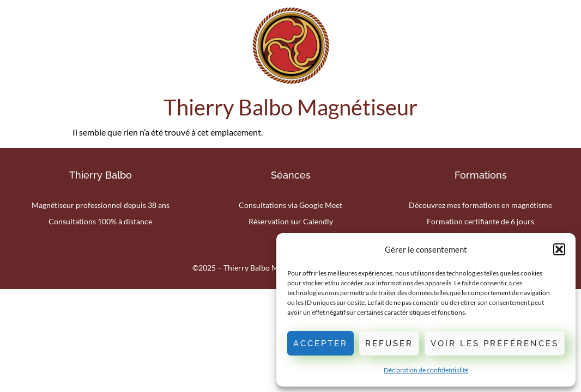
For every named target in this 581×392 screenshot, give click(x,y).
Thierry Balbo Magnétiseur (290, 107)
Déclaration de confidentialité (426, 370)
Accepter (320, 344)
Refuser (389, 344)
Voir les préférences (495, 344)
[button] (559, 249)
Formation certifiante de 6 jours (480, 221)
